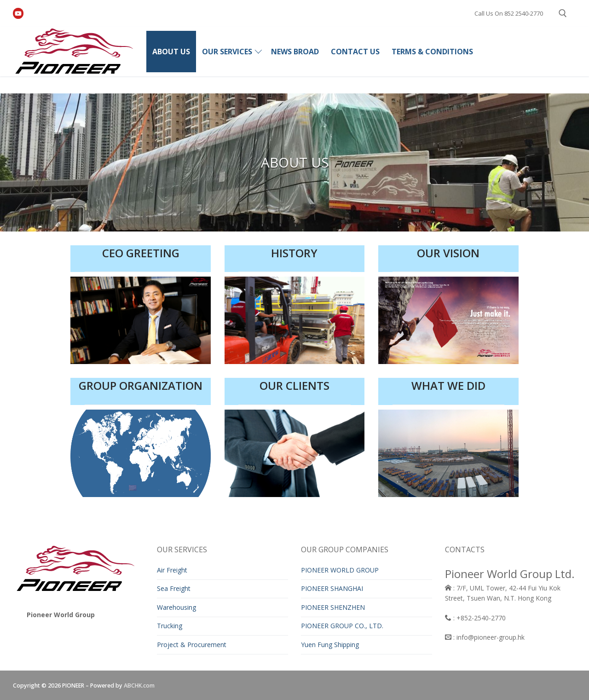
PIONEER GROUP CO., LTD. (342, 626)
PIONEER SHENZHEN (333, 607)
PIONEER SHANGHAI (332, 588)
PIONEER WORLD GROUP (340, 570)
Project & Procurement (192, 645)
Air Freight (172, 570)
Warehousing (176, 607)
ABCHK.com (139, 686)
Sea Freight (174, 588)
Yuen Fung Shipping (330, 645)
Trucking (170, 626)
